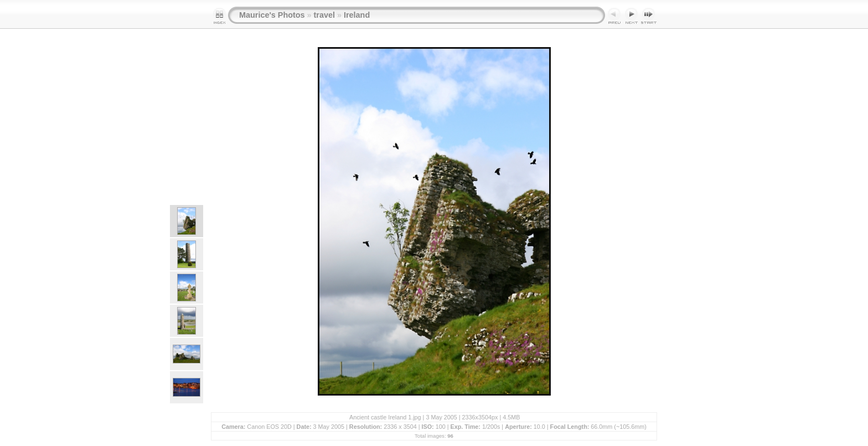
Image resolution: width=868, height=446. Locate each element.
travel (324, 15)
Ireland (357, 15)
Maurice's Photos (272, 15)
